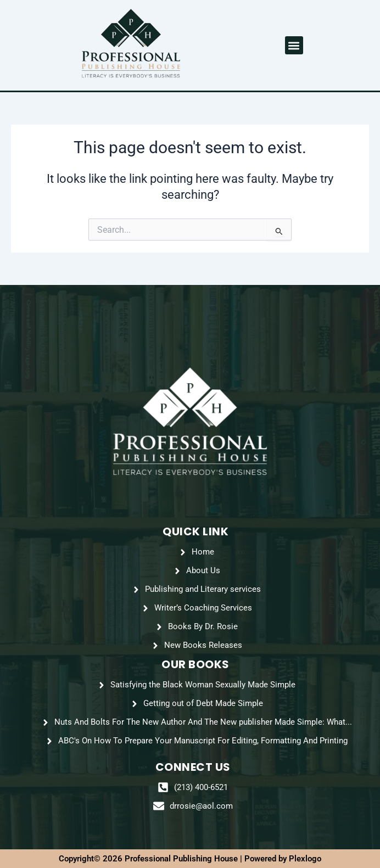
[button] (294, 45)
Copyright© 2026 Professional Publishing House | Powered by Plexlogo (190, 859)
